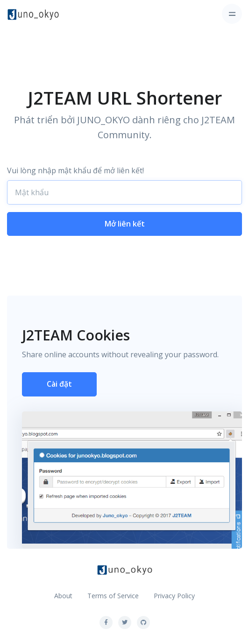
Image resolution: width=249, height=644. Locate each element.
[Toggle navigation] (232, 14)
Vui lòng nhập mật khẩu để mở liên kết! (75, 170)
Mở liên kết (125, 224)
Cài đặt (59, 384)
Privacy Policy (174, 596)
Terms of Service (113, 596)
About (63, 596)
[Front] (33, 14)
